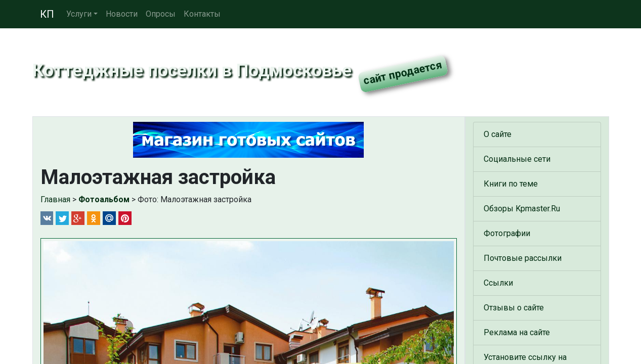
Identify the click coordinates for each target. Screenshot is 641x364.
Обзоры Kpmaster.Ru (522, 209)
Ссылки (498, 283)
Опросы (161, 14)
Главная (55, 199)
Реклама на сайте (517, 332)
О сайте (498, 134)
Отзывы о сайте (514, 308)
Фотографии (507, 233)
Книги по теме (511, 184)
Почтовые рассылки (523, 258)
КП (47, 14)
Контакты (202, 14)
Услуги (79, 14)
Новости (122, 14)
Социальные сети (517, 159)
